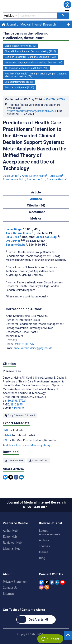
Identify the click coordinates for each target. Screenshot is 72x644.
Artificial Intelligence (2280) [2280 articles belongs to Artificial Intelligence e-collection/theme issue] (19, 88)
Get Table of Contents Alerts (24, 610)
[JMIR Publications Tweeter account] (47, 582)
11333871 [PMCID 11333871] (18, 408)
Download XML (38, 461)
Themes (44, 546)
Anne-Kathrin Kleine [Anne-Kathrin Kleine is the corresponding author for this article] (27, 316)
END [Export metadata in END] (6, 430)
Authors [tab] (36, 199)
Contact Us (10, 588)
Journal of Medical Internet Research (29, 24)
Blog (42, 558)
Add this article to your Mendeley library (27, 445)
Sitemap (8, 594)
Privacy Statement (15, 582)
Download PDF (14, 461)
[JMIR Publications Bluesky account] (41, 582)
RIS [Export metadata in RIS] (5, 440)
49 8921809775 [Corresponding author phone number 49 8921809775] (24, 344)
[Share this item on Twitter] (11, 477)
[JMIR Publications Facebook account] (52, 582)
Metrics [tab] (36, 218)
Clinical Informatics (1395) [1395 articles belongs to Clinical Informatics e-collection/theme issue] (19, 82)
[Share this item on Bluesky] (5, 477)
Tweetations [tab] (36, 212)
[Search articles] (63, 16)
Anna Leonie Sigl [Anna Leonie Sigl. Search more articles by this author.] (14, 179)
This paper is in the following (26, 36)
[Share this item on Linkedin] (21, 477)
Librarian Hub (12, 549)
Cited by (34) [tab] (36, 205)
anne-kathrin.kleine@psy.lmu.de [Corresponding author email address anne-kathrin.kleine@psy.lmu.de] (33, 348)
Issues (44, 552)
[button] (67, 5)
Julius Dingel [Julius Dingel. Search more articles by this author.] (11, 176)
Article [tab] (36, 192)
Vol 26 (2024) (55, 99)
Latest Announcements (50, 533)
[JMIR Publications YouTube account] (62, 582)
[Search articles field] (38, 16)
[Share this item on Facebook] (16, 477)
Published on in (35, 99)
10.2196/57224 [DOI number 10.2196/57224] (17, 401)
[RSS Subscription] (47, 587)
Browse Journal (50, 523)
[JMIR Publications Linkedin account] (57, 582)
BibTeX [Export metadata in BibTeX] (7, 435)
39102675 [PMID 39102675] (17, 405)
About (7, 574)
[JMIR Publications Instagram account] (41, 587)
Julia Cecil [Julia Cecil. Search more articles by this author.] (57, 176)
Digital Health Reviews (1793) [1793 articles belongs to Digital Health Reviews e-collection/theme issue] (20, 46)
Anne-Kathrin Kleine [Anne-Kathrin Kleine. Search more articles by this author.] (35, 176)
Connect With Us (51, 574)
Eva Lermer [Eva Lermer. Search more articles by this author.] (36, 179)
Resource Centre (15, 523)
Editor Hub (10, 537)
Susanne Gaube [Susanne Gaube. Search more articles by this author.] (57, 179)
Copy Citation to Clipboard (20, 415)
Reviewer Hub (12, 543)
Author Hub (10, 531)
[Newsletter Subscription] (36, 620)
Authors (44, 540)
